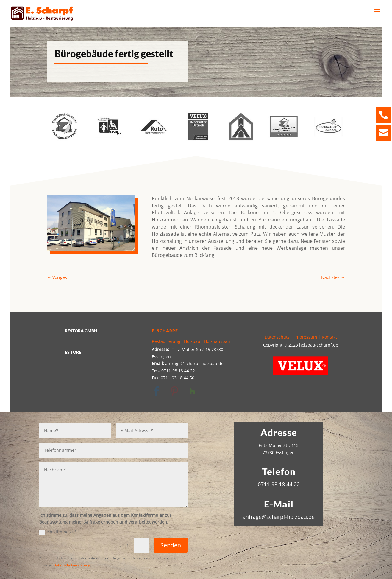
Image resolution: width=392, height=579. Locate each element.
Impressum (306, 337)
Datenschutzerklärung (72, 565)
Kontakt (329, 337)
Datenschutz (277, 337)
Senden (171, 545)
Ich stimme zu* (58, 532)
